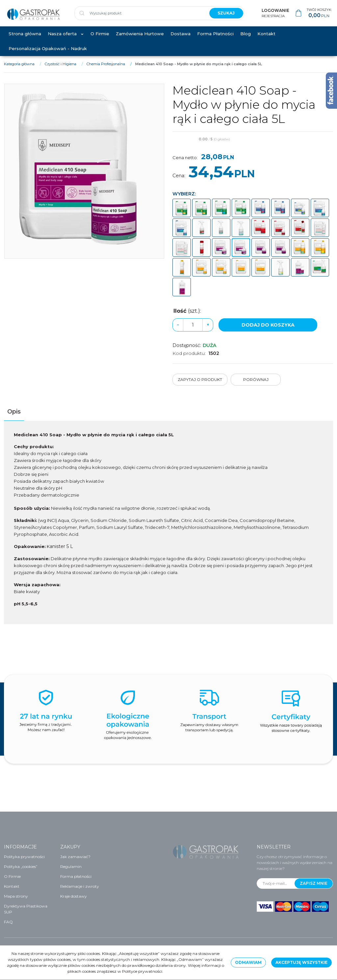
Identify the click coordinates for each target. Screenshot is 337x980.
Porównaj (256, 386)
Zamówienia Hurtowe (140, 40)
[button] (14, 419)
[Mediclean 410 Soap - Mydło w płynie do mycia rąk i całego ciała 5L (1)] (84, 178)
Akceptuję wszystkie (301, 962)
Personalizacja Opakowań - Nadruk (48, 55)
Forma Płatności (215, 40)
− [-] (178, 332)
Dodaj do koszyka (268, 332)
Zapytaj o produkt (200, 386)
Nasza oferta (62, 40)
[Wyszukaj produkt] (139, 16)
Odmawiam (248, 962)
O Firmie (100, 40)
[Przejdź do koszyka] (319, 17)
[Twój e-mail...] (276, 883)
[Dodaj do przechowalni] (330, 147)
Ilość (187, 318)
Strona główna (25, 40)
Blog (246, 40)
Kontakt (266, 40)
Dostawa (181, 40)
